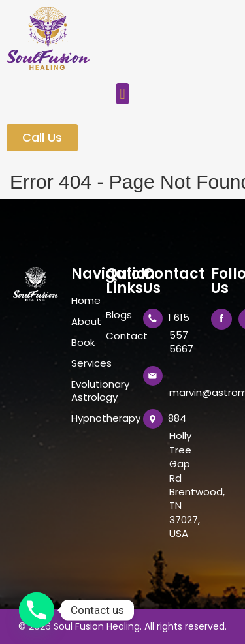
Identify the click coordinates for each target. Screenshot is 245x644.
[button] (122, 94)
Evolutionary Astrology (82, 391)
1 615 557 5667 (181, 333)
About (82, 322)
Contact (118, 336)
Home (82, 301)
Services (82, 363)
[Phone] (37, 610)
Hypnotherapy (82, 418)
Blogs (118, 315)
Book (82, 343)
